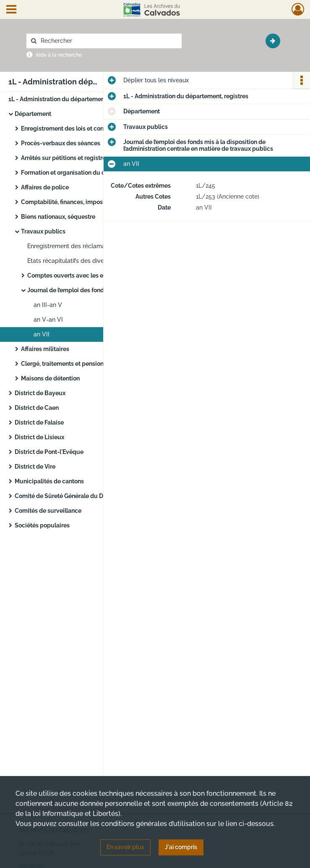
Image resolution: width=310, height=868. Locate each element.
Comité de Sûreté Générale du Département (75, 496)
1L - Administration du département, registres (71, 99)
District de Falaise (39, 422)
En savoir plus (125, 847)
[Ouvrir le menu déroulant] (11, 10)
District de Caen (37, 408)
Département (33, 114)
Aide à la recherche (59, 55)
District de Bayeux (40, 393)
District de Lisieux (39, 437)
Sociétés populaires (42, 525)
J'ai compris (181, 847)
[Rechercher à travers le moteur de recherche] (108, 41)
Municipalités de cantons (49, 481)
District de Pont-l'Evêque (49, 452)
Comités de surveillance (48, 511)
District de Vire (35, 467)
